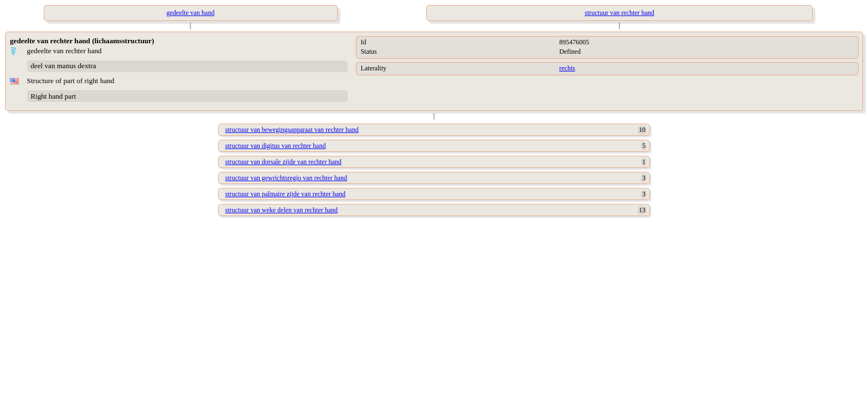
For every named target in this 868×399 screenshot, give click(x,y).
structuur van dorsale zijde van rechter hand (283, 162)
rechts (567, 68)
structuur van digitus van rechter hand (276, 146)
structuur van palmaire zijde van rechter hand (285, 194)
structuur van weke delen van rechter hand (281, 210)
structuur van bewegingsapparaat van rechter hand (292, 130)
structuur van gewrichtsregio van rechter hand (286, 178)
